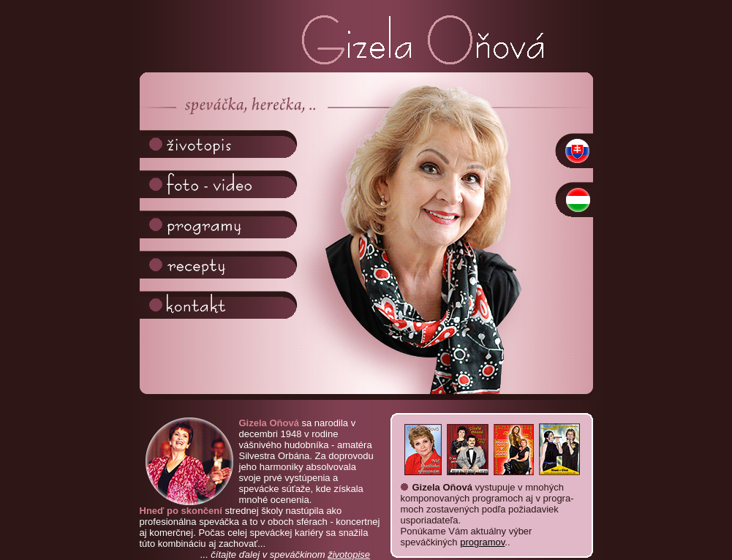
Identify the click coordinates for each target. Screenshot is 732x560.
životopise (349, 555)
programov (482, 542)
